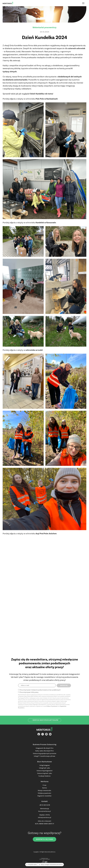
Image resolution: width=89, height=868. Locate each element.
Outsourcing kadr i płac (45, 773)
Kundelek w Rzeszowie (46, 223)
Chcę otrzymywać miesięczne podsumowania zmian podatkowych (40, 690)
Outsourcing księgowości (45, 771)
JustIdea (41, 859)
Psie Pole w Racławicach (47, 99)
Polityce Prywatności (52, 706)
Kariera (45, 788)
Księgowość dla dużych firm (45, 748)
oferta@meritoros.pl (44, 817)
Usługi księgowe (45, 765)
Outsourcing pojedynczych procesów (45, 753)
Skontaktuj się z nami (45, 839)
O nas (44, 785)
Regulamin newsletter (45, 796)
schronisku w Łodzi (34, 350)
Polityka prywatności (44, 793)
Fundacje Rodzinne (44, 776)
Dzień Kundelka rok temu (41, 94)
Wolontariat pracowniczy (44, 27)
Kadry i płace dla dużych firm (44, 751)
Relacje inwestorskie (44, 790)
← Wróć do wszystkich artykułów (45, 720)
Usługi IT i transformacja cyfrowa (44, 756)
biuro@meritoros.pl (44, 811)
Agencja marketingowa (46, 859)
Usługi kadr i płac (45, 768)
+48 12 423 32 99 (45, 805)
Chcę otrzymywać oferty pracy (29, 692)
